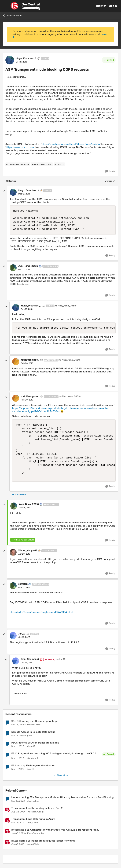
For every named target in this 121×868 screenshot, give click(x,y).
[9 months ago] (18, 725)
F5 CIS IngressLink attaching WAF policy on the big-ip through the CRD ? (54, 754)
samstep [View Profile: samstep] (23, 584)
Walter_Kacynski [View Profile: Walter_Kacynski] (28, 551)
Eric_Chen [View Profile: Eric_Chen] (33, 823)
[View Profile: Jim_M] (13, 636)
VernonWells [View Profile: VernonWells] (33, 844)
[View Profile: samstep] (13, 586)
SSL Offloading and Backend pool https (35, 721)
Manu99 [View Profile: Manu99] (31, 746)
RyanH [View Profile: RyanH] (30, 769)
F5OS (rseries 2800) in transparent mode (35, 743)
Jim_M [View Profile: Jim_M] (22, 634)
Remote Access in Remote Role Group (33, 732)
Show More (19, 495)
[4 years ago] (18, 834)
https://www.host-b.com (20, 147)
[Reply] (110, 171)
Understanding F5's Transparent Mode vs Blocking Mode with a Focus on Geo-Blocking (63, 797)
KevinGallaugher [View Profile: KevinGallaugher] (36, 833)
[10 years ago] (18, 844)
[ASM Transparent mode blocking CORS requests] (24, 194)
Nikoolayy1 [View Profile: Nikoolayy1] (32, 758)
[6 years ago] (18, 823)
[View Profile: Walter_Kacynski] (13, 552)
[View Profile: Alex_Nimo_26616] (13, 268)
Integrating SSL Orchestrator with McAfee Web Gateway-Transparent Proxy (55, 830)
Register (101, 6)
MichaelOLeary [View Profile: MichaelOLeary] (36, 812)
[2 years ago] (18, 812)
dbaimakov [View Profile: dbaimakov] (33, 801)
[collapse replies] (4, 191)
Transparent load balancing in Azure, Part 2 (37, 808)
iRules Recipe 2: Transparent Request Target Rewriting (43, 841)
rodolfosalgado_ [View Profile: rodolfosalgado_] (30, 360)
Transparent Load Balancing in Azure (33, 819)
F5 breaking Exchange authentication (33, 766)
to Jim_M (60, 659)
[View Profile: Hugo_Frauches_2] (10, 60)
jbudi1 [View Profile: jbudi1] (30, 735)
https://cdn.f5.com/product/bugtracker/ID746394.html (41, 612)
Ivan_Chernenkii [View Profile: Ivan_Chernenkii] (30, 659)
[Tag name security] (59, 164)
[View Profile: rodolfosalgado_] (16, 362)
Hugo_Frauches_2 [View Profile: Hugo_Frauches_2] (26, 59)
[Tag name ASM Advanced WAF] (42, 164)
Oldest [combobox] (110, 181)
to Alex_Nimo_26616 (66, 306)
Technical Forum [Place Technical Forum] (12, 15)
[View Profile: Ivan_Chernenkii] (16, 661)
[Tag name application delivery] (18, 164)
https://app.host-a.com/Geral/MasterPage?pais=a (71, 144)
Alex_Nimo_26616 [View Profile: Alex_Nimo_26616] (28, 266)
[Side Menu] (5, 6)
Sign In (113, 6)
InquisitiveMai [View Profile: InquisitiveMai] (34, 725)
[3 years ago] (18, 801)
